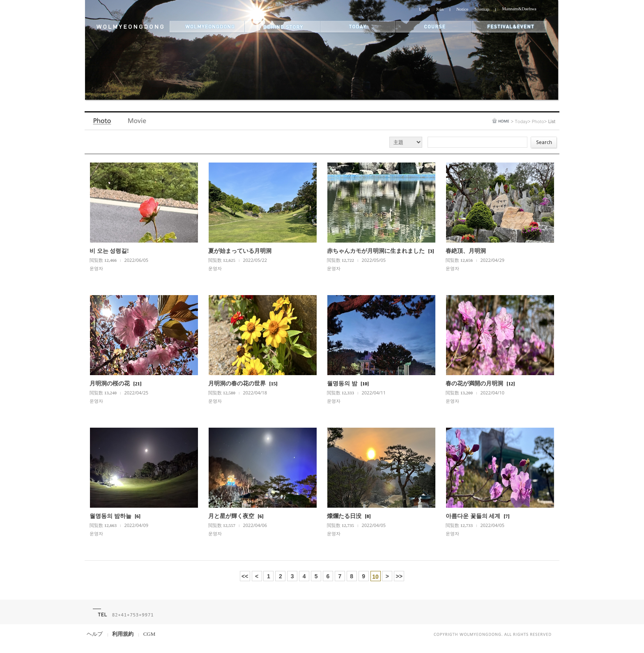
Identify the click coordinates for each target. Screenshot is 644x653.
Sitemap (482, 9)
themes (434, 27)
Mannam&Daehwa (519, 9)
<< (245, 576)
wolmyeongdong (207, 27)
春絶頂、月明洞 (466, 251)
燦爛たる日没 (344, 516)
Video (137, 123)
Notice (462, 9)
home (501, 120)
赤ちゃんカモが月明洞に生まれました (376, 251)
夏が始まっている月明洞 (240, 251)
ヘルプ (95, 634)
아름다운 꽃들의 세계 (473, 516)
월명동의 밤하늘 (110, 516)
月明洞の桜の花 (110, 384)
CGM (149, 634)
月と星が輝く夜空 (231, 516)
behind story (283, 27)
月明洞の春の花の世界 (237, 384)
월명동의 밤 (342, 384)
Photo (103, 123)
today (358, 27)
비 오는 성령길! (109, 251)
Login (424, 9)
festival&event (510, 27)
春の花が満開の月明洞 (474, 384)
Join (440, 9)
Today (521, 121)
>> (399, 576)
